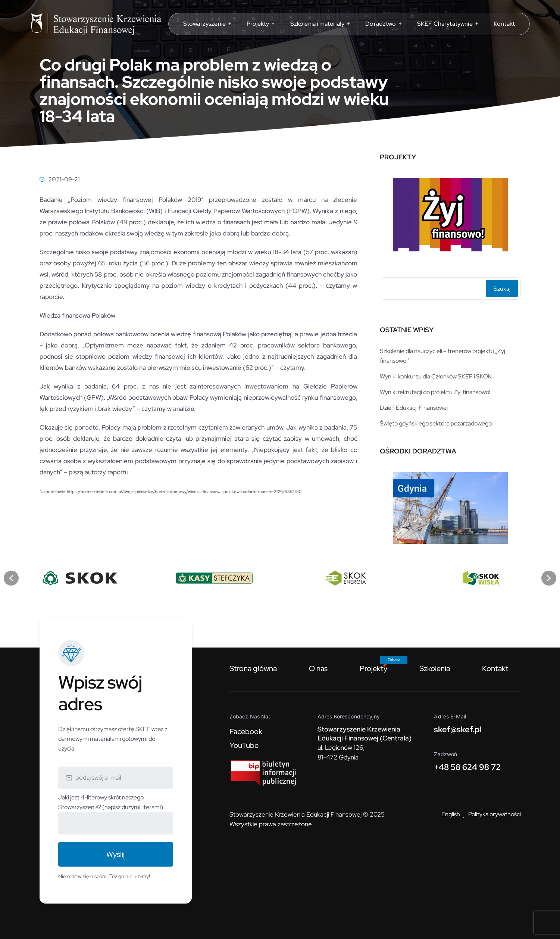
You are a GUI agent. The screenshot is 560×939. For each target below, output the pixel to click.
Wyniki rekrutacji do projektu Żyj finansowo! (435, 392)
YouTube (244, 745)
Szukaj (502, 289)
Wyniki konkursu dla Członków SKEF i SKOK (436, 376)
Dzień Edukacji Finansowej (414, 408)
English (451, 814)
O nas (318, 668)
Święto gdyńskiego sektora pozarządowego (436, 423)
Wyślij (115, 854)
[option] (450, 216)
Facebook (246, 731)
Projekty (373, 668)
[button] (11, 578)
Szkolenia (435, 668)
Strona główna (253, 668)
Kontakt (495, 668)
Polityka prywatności (495, 814)
